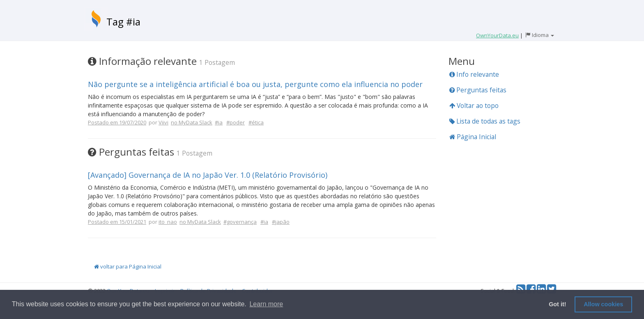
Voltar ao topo (474, 106)
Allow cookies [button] (603, 304)
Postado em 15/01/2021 (117, 222)
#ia (219, 122)
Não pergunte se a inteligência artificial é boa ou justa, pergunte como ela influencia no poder (255, 84)
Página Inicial (473, 137)
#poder (236, 122)
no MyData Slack (192, 122)
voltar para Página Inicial (128, 266)
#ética (256, 122)
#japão (281, 222)
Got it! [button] (557, 304)
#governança (240, 222)
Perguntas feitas (478, 90)
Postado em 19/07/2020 (117, 122)
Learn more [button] (266, 304)
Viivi (163, 122)
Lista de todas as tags (485, 121)
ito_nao (168, 222)
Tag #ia (123, 22)
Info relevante (474, 74)
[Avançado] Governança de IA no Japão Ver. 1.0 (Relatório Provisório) (208, 175)
